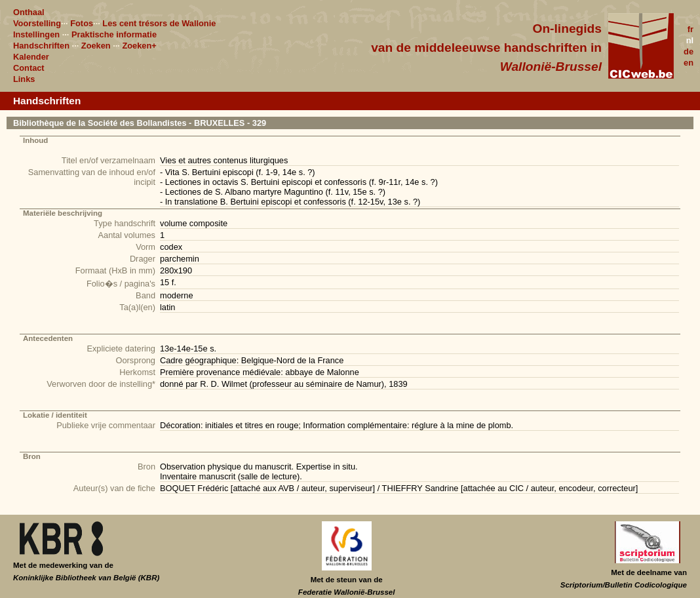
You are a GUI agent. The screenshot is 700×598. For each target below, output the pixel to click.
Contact (29, 68)
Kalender (31, 57)
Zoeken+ (139, 46)
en (689, 63)
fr (690, 29)
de (689, 51)
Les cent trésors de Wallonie (159, 23)
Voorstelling (37, 23)
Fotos (82, 23)
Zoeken (96, 46)
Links (24, 79)
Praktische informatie (114, 34)
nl (690, 40)
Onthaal (29, 12)
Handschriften (41, 46)
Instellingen (36, 34)
